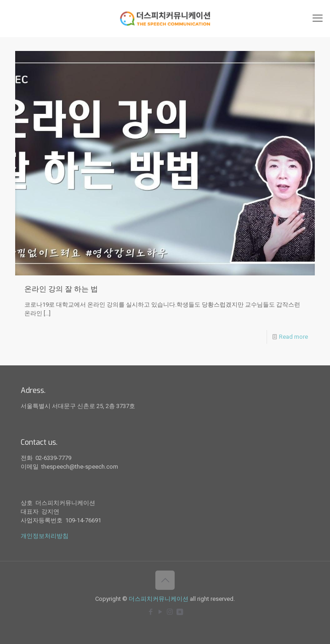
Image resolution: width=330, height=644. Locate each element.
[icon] (179, 612)
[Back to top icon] (165, 580)
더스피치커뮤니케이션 (159, 599)
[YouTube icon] (160, 612)
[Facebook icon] (151, 612)
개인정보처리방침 (45, 536)
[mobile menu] (318, 18)
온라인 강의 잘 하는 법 (61, 289)
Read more (293, 337)
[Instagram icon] (170, 612)
